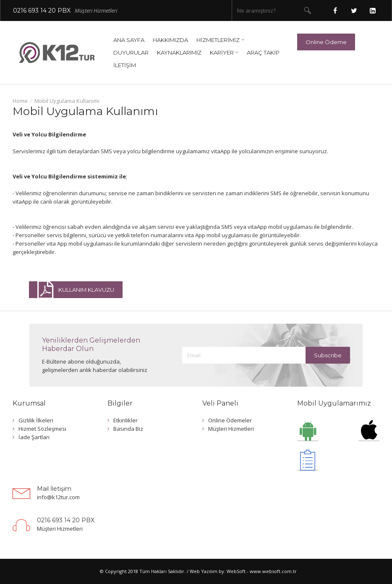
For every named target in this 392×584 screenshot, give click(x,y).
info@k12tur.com (58, 497)
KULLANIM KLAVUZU (76, 290)
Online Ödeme (326, 42)
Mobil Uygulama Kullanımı (67, 101)
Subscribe (328, 355)
